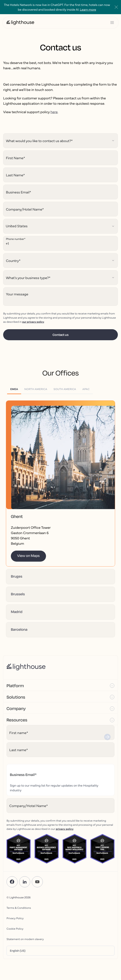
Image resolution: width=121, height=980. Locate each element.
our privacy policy (33, 322)
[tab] (14, 389)
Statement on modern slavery (25, 939)
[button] (60, 463)
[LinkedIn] (25, 882)
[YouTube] (37, 882)
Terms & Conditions (19, 908)
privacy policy (65, 829)
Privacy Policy (15, 918)
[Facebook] (12, 882)
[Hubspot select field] (60, 141)
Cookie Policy (15, 928)
